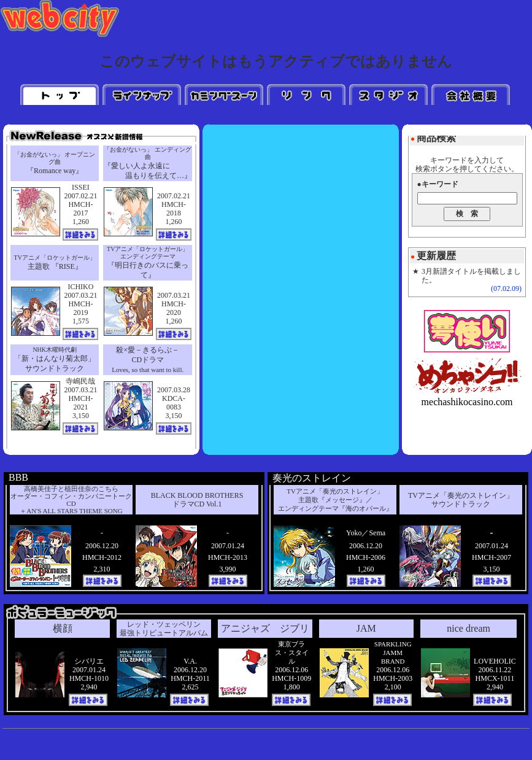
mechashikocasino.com (467, 402)
